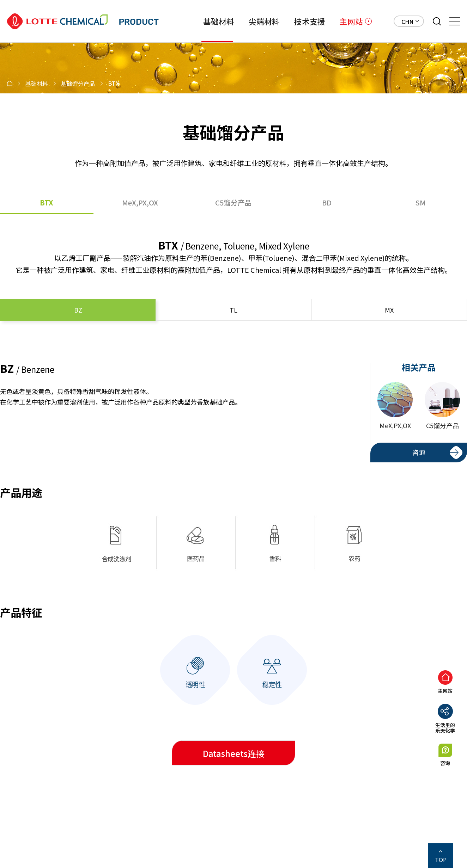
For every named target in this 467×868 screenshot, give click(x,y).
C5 (233, 202)
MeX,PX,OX (140, 202)
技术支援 (310, 21)
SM (420, 202)
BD (327, 202)
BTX (47, 202)
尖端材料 (264, 21)
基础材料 (219, 21)
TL (233, 310)
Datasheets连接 (234, 753)
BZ (78, 310)
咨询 (419, 452)
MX (389, 310)
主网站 (351, 21)
